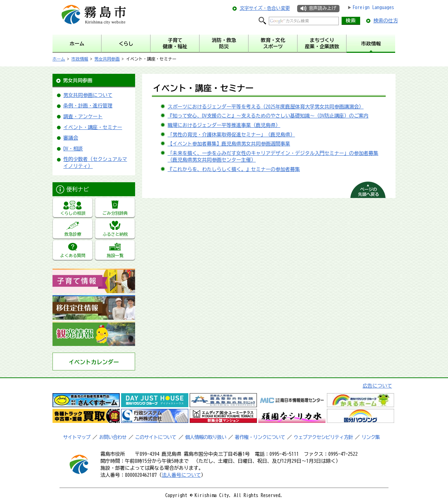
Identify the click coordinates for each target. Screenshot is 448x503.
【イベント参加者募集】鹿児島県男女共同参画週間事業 (229, 144)
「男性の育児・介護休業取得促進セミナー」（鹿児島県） (231, 135)
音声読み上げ (322, 8)
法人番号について (181, 475)
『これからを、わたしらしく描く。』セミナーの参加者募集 (234, 169)
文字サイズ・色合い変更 (265, 8)
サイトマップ (77, 437)
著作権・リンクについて (260, 437)
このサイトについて (156, 437)
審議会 (71, 138)
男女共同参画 (107, 59)
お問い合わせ (113, 437)
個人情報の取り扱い (206, 437)
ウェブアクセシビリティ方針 (323, 437)
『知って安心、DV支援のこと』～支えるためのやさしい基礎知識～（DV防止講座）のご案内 (268, 116)
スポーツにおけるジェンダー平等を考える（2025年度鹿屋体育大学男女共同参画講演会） (266, 107)
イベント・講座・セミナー (93, 127)
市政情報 (80, 59)
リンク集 (371, 437)
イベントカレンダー (94, 362)
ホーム (59, 59)
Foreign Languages (373, 7)
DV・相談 (73, 149)
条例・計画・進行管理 (88, 106)
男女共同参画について (88, 95)
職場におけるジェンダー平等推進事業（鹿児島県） (224, 125)
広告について (377, 386)
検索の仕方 (386, 21)
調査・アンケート (83, 116)
